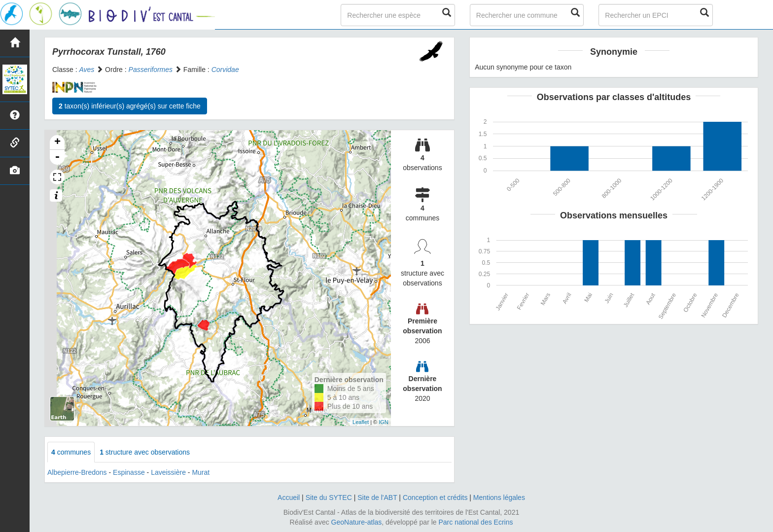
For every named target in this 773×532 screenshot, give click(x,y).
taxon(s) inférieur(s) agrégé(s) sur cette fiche (130, 106)
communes (71, 452)
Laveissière (168, 472)
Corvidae (225, 70)
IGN (384, 422)
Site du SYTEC (329, 497)
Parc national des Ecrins (476, 522)
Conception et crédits (435, 497)
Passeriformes (151, 70)
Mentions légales (499, 497)
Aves (87, 70)
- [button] (57, 157)
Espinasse (129, 472)
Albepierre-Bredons (77, 472)
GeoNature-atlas (357, 522)
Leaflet (361, 422)
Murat (201, 472)
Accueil (289, 497)
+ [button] (57, 142)
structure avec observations (145, 452)
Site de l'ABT (377, 497)
